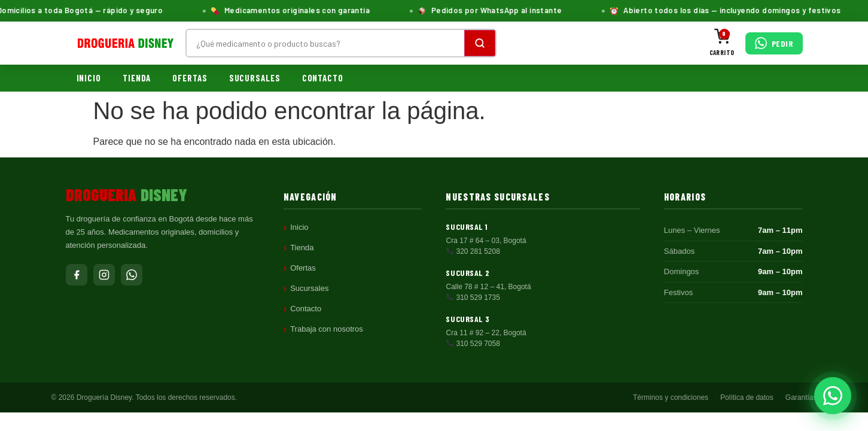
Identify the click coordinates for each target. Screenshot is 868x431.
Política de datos (747, 397)
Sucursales (255, 78)
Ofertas (190, 78)
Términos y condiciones (671, 397)
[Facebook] (77, 275)
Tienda (137, 78)
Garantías (801, 397)
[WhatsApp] (132, 275)
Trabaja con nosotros (327, 329)
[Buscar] (480, 43)
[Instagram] (104, 275)
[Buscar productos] (325, 43)
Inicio (89, 78)
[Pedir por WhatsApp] (774, 43)
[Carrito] (722, 43)
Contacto (323, 78)
